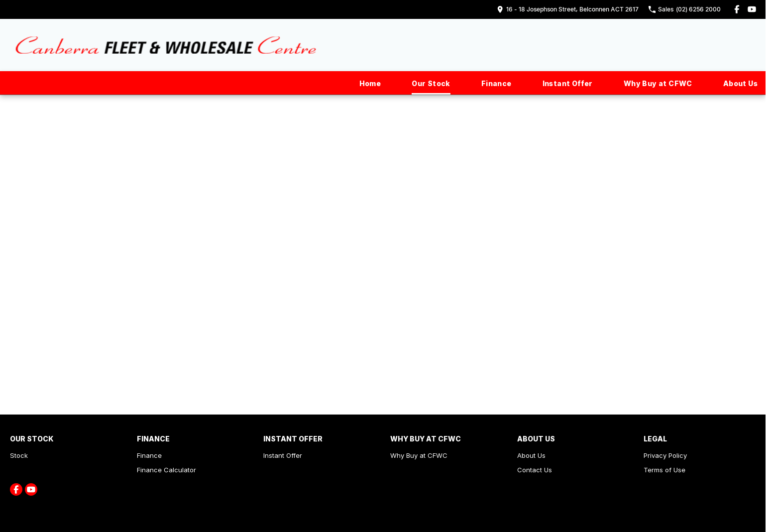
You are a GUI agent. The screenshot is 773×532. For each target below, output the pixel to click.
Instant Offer (568, 83)
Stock (19, 455)
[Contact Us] (568, 9)
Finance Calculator (166, 470)
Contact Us (535, 470)
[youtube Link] (752, 9)
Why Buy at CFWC (658, 83)
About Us (740, 83)
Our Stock (431, 83)
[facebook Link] (737, 9)
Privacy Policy (665, 455)
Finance (497, 83)
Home (370, 83)
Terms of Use (664, 470)
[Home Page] (166, 45)
